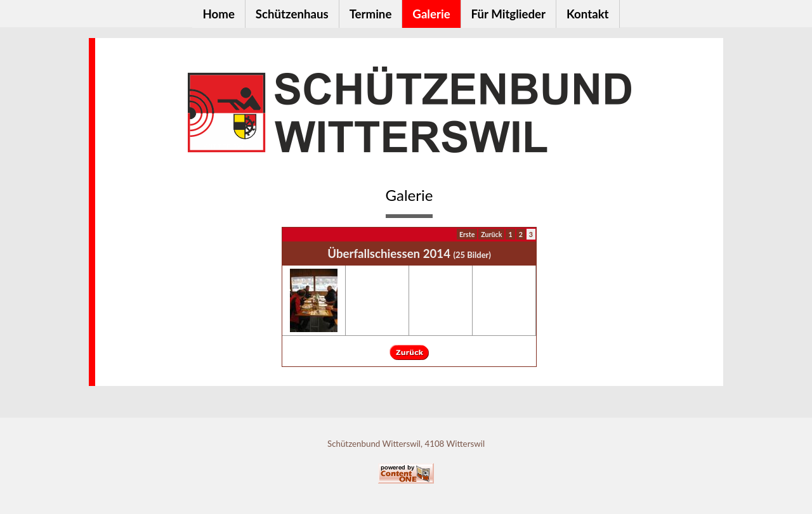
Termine (371, 14)
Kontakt (588, 14)
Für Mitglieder (508, 14)
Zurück (491, 234)
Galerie (431, 14)
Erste (467, 234)
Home (218, 14)
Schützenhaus (292, 14)
